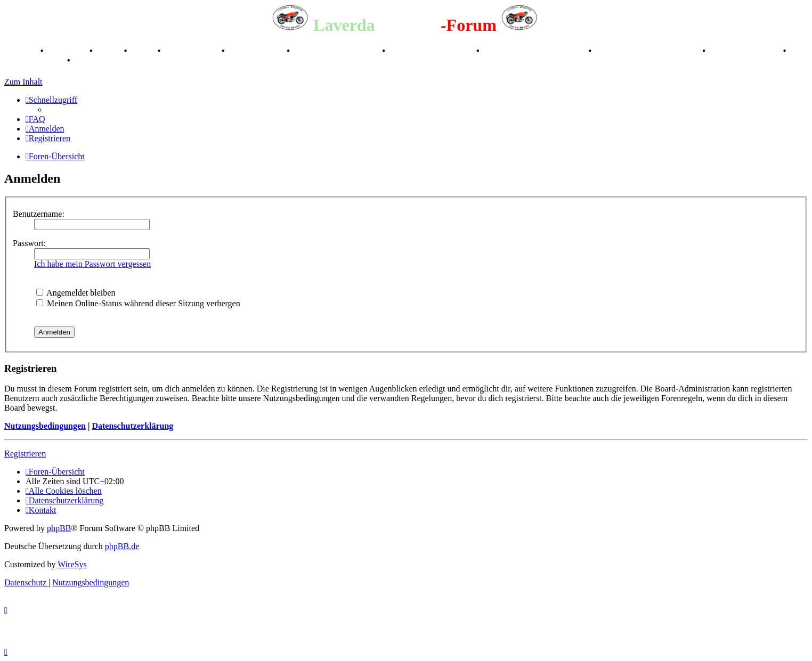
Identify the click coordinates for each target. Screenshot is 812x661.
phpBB (59, 528)
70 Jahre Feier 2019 (745, 51)
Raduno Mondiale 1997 (432, 51)
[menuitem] (35, 119)
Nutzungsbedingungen (45, 426)
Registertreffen (192, 51)
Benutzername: (39, 214)
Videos (143, 51)
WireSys (72, 564)
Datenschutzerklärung (132, 426)
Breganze (21, 51)
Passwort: (29, 243)
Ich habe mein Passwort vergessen (92, 264)
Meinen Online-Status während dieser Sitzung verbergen (138, 303)
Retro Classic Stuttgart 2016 (535, 51)
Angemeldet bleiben (76, 293)
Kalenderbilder (257, 51)
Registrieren (25, 454)
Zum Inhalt (23, 82)
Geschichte (67, 51)
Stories (109, 51)
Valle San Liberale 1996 (337, 51)
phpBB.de (122, 546)
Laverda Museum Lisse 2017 (648, 51)
